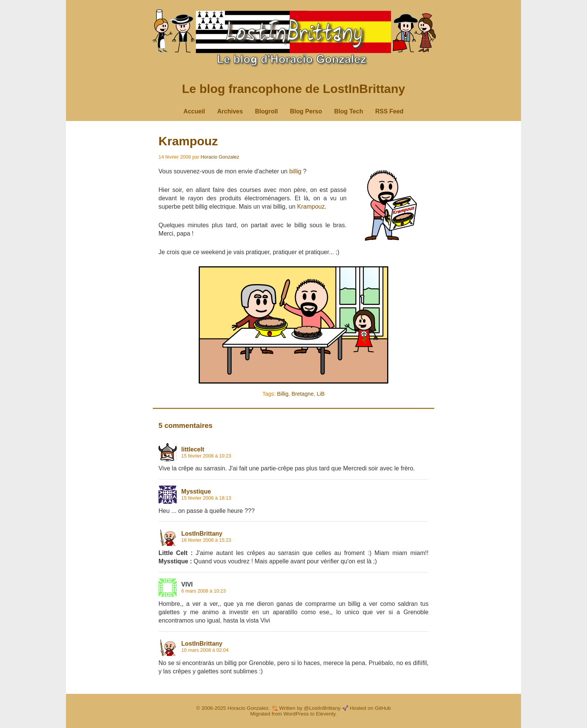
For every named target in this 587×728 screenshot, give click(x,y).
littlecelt (193, 449)
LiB (321, 394)
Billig (283, 394)
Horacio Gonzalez (220, 157)
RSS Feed (389, 111)
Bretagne (303, 394)
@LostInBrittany (322, 708)
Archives (230, 111)
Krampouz (188, 141)
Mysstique (196, 491)
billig (295, 171)
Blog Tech (348, 111)
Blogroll (266, 111)
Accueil (194, 111)
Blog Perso (306, 111)
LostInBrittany (202, 534)
